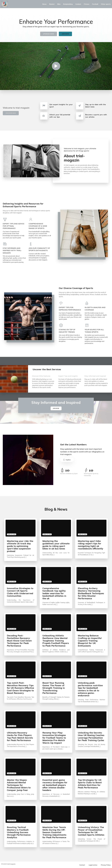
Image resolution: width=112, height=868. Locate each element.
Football (95, 4)
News (44, 4)
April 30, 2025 (12, 534)
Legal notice (93, 865)
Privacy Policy (106, 865)
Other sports (106, 4)
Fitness (87, 4)
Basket (52, 4)
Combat (78, 4)
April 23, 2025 (12, 581)
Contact (82, 865)
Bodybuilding (68, 4)
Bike (59, 4)
